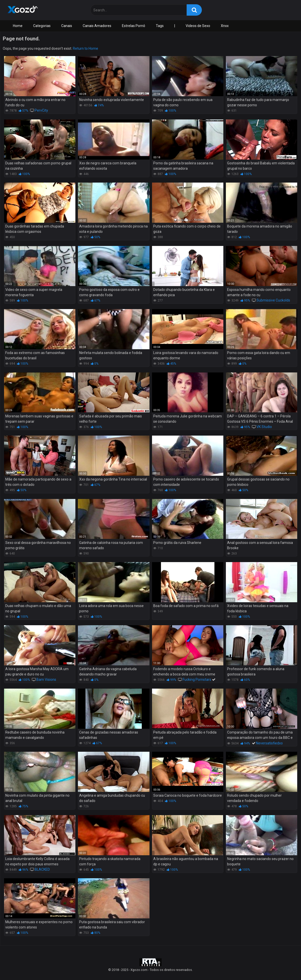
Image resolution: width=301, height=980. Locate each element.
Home (18, 26)
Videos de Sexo (198, 26)
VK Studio (264, 427)
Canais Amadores (97, 26)
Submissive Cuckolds (273, 300)
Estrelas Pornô (134, 26)
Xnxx (225, 26)
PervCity (41, 110)
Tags (160, 26)
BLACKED (42, 869)
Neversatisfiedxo (269, 743)
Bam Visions (46, 680)
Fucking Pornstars (197, 680)
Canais (67, 26)
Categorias (42, 26)
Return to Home (85, 48)
